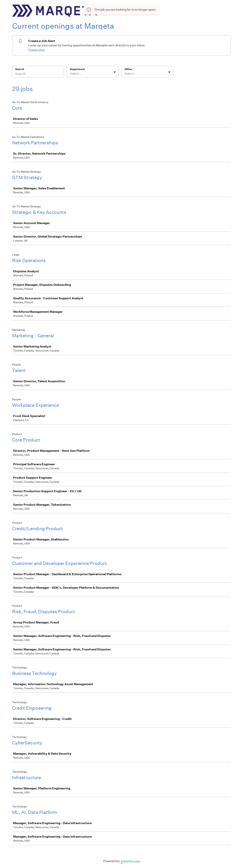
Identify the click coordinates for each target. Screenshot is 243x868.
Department (77, 69)
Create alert (37, 50)
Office (128, 69)
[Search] (38, 74)
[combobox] (70, 74)
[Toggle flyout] (115, 72)
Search (20, 69)
